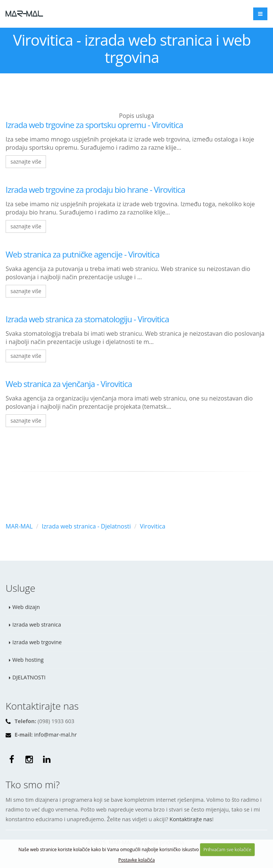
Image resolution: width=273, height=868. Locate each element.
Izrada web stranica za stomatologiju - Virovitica (87, 319)
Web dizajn (26, 607)
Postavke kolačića (136, 860)
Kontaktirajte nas (191, 819)
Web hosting (28, 660)
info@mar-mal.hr (55, 735)
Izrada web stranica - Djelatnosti (86, 526)
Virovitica (153, 526)
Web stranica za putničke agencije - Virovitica (82, 254)
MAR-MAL (19, 526)
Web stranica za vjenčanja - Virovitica (69, 384)
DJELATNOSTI (29, 677)
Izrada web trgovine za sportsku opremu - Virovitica (94, 125)
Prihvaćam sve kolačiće (227, 849)
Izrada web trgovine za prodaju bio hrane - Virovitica (95, 189)
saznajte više (26, 162)
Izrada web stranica (37, 625)
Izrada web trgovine (37, 642)
